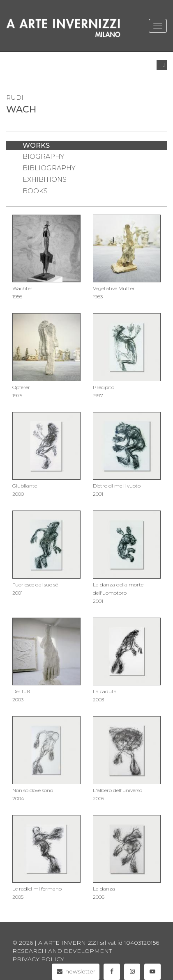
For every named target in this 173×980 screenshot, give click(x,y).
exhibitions (45, 180)
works (36, 145)
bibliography (49, 168)
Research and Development (62, 951)
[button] (162, 65)
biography (44, 157)
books (35, 191)
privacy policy (38, 959)
